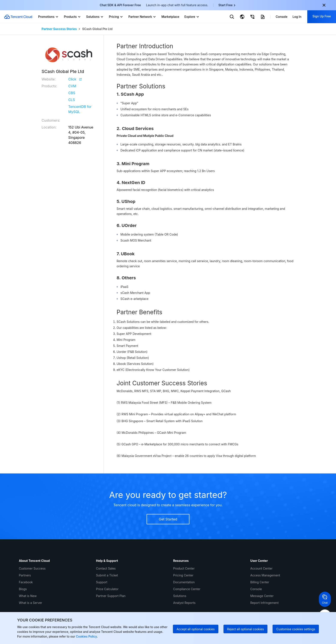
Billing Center (260, 582)
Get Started (168, 519)
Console (256, 589)
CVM (72, 86)
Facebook (26, 582)
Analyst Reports (184, 603)
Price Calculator (107, 589)
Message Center (262, 596)
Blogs (23, 589)
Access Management (265, 575)
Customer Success (32, 568)
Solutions (180, 596)
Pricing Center (183, 575)
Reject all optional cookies (246, 629)
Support (102, 582)
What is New (28, 596)
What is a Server (31, 603)
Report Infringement (264, 603)
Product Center (184, 568)
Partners (25, 575)
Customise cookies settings (296, 629)
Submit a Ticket (107, 575)
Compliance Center (187, 589)
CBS (72, 93)
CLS (72, 100)
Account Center (261, 568)
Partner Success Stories (59, 29)
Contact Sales (106, 568)
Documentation (184, 582)
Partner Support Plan (111, 596)
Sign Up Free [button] (322, 16)
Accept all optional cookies (196, 629)
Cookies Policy (86, 636)
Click (75, 79)
